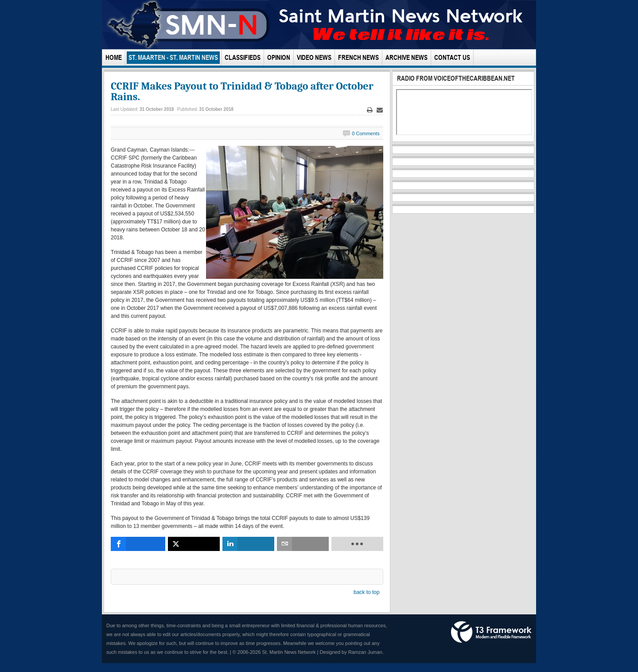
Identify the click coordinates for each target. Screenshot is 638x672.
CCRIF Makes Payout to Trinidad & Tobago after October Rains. (242, 91)
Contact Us (452, 57)
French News (358, 57)
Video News (314, 57)
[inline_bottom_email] (303, 544)
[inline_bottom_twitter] (194, 544)
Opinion (279, 57)
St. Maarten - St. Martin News (173, 57)
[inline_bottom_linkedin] (248, 544)
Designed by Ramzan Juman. (352, 652)
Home (114, 57)
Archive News (407, 57)
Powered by (491, 632)
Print (370, 110)
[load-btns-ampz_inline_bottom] (357, 544)
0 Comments (366, 133)
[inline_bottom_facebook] (138, 544)
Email (380, 110)
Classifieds (243, 57)
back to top (367, 592)
